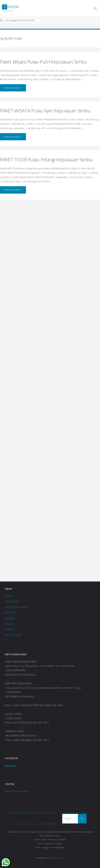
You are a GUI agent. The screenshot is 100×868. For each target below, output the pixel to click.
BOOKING (10, 618)
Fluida (49, 858)
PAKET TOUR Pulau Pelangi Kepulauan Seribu (46, 160)
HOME (8, 596)
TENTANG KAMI (13, 635)
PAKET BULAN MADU (16, 607)
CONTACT (10, 629)
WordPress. (59, 858)
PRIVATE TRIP (12, 602)
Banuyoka (10, 766)
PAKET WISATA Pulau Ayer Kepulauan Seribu (45, 111)
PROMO (9, 624)
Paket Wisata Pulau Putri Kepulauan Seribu (44, 62)
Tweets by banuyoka (16, 791)
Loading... (50, 390)
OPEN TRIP (11, 613)
